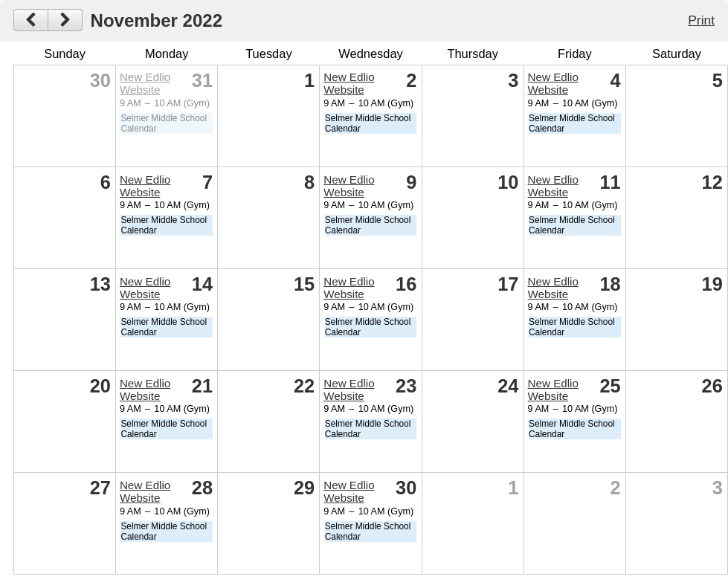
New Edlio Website (145, 83)
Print (701, 20)
